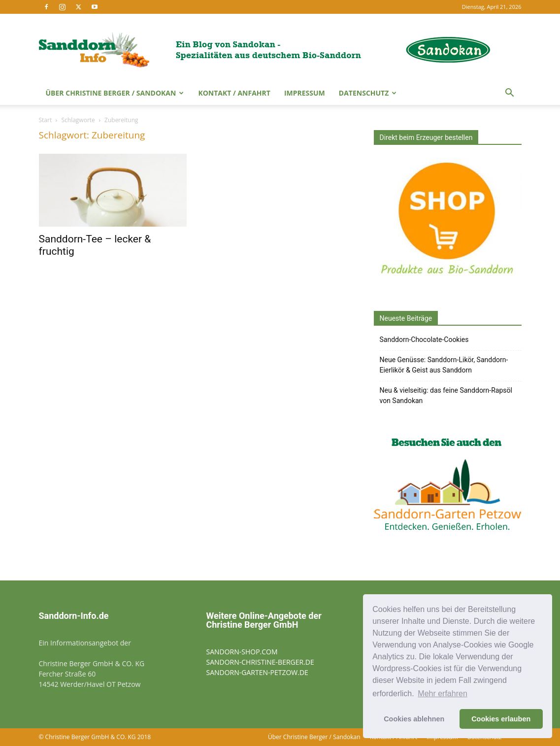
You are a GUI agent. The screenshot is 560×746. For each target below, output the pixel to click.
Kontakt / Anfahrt (234, 93)
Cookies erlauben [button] (501, 719)
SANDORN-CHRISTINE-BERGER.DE (260, 662)
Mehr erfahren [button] (443, 694)
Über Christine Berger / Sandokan (115, 93)
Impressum (305, 93)
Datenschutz (368, 93)
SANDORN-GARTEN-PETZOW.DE (257, 672)
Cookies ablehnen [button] (414, 719)
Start (46, 120)
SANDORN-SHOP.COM (242, 652)
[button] (510, 94)
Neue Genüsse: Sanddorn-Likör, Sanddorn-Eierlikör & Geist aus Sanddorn (444, 365)
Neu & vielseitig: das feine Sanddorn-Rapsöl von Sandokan (446, 395)
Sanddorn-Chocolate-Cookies (424, 339)
